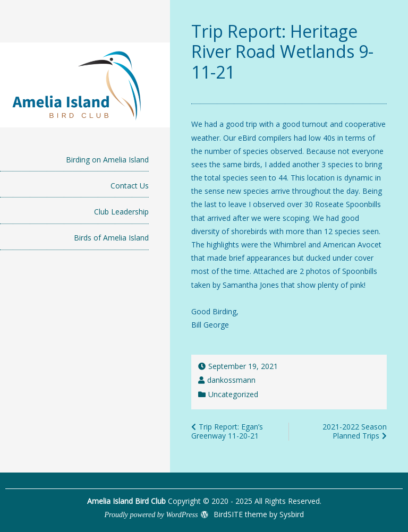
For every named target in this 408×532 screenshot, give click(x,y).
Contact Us (130, 186)
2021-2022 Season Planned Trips (355, 431)
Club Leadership (121, 212)
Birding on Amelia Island (107, 160)
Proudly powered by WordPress (151, 515)
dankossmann (231, 380)
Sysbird (292, 514)
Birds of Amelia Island (111, 238)
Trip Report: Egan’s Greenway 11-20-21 (227, 431)
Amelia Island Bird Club (126, 501)
